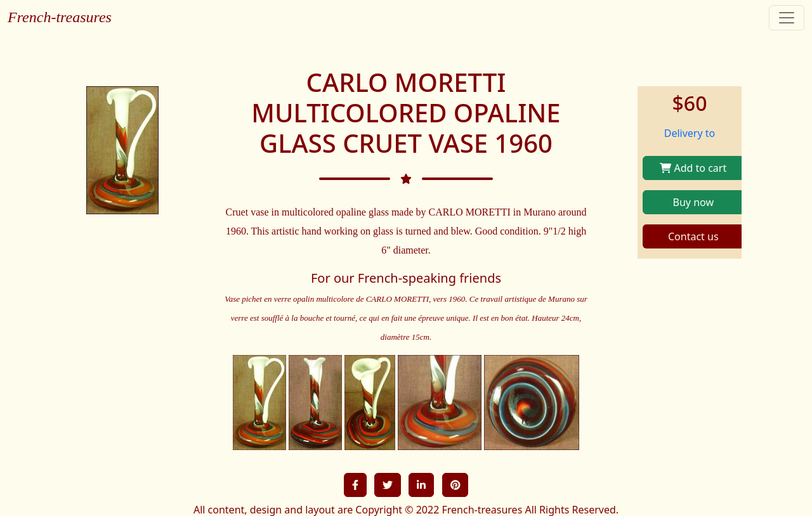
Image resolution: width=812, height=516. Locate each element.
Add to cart (693, 168)
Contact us (693, 236)
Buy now (693, 202)
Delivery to (690, 133)
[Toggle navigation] (787, 18)
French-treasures (60, 17)
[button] (355, 485)
